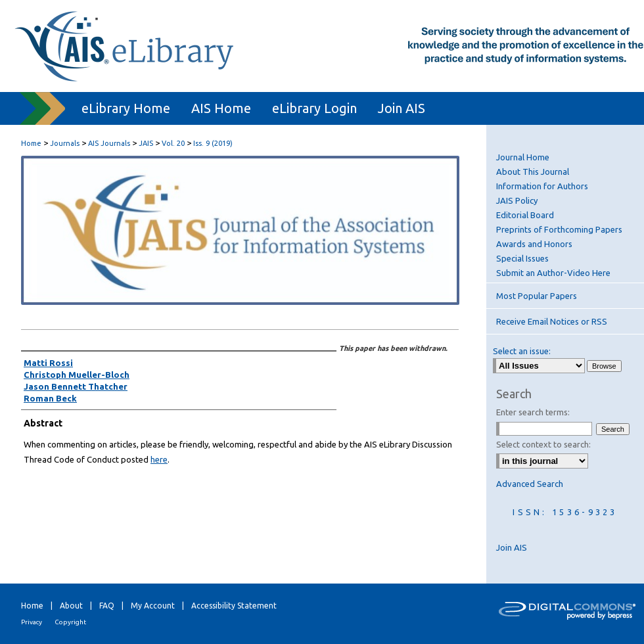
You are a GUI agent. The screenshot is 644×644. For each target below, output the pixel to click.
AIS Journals (109, 143)
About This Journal (533, 172)
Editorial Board (525, 215)
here (159, 459)
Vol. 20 (173, 143)
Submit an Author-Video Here (553, 273)
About (71, 606)
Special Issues (522, 258)
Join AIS (512, 547)
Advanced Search (530, 484)
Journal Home (523, 157)
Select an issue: (522, 351)
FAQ (107, 606)
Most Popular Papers (537, 296)
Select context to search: (543, 444)
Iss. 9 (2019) (213, 143)
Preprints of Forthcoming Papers (559, 229)
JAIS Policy (517, 200)
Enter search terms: (533, 412)
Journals (65, 143)
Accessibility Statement (234, 606)
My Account (153, 606)
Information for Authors (542, 186)
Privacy (32, 622)
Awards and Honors (534, 244)
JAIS (146, 143)
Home (31, 143)
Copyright (70, 622)
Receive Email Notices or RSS (552, 321)
